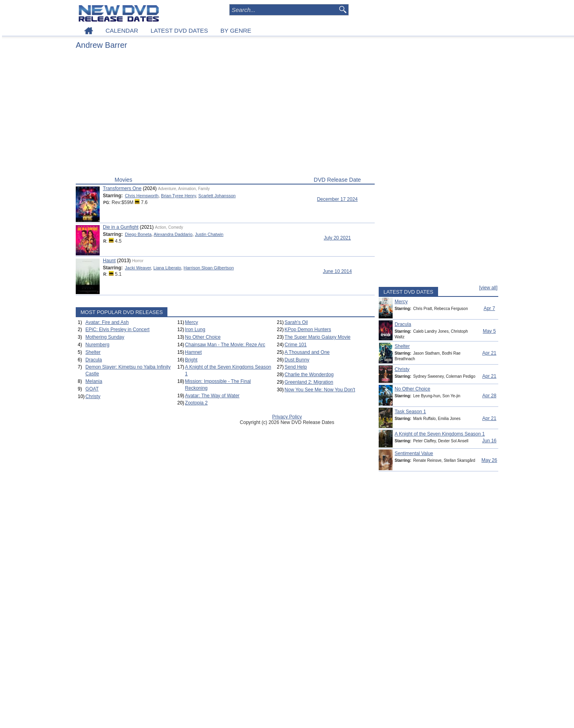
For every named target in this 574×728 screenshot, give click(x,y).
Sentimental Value (414, 453)
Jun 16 (489, 441)
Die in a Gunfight (121, 227)
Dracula (93, 360)
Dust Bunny (297, 360)
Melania (94, 381)
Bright (191, 360)
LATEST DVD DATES (179, 30)
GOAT (92, 389)
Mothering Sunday (105, 337)
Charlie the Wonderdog (309, 375)
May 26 (489, 460)
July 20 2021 (337, 238)
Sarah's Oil (296, 322)
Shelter (93, 352)
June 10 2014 (337, 271)
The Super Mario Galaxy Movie (317, 337)
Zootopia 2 (196, 403)
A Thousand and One (307, 352)
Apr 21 (489, 353)
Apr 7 (489, 308)
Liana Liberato (167, 268)
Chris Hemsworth (142, 196)
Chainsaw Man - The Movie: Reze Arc (225, 345)
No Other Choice (203, 337)
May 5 (489, 331)
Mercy (192, 322)
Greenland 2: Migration (309, 382)
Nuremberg (97, 345)
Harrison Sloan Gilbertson (209, 268)
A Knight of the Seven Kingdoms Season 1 (440, 434)
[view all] (488, 288)
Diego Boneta (138, 234)
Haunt (109, 261)
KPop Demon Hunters (308, 330)
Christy (93, 396)
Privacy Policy (287, 417)
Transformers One (122, 188)
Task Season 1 (410, 412)
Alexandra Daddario (173, 234)
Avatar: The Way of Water (212, 396)
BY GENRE (236, 30)
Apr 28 (489, 396)
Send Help (296, 367)
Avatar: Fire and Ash (107, 322)
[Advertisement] (225, 115)
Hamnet (193, 352)
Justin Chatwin (209, 234)
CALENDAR (122, 30)
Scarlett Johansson (217, 196)
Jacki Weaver (138, 268)
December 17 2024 (337, 199)
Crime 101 (296, 345)
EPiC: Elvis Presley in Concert (117, 330)
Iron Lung (195, 330)
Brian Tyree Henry (179, 196)
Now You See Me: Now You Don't (320, 390)
